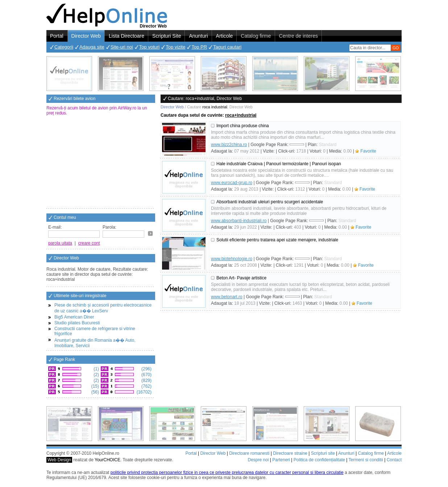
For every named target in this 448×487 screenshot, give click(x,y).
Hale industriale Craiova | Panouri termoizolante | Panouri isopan (279, 164)
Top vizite (175, 47)
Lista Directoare (126, 36)
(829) (146, 380)
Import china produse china (243, 126)
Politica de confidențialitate (319, 460)
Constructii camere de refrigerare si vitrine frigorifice (95, 331)
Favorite (368, 151)
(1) (96, 369)
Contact (394, 460)
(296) (146, 369)
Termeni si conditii (366, 460)
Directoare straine (290, 453)
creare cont (89, 243)
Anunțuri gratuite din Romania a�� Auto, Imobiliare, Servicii (95, 343)
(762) (146, 386)
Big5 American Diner (74, 317)
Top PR (199, 47)
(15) (94, 386)
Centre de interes (298, 36)
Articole (225, 36)
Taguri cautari (227, 47)
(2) (96, 375)
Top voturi (149, 47)
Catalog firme (256, 36)
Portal (57, 36)
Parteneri (281, 460)
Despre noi (258, 460)
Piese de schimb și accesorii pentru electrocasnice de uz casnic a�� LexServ (103, 308)
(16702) (143, 392)
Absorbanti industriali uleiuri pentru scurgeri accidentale (270, 202)
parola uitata (60, 243)
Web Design (59, 460)
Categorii (64, 47)
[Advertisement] (101, 163)
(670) (146, 375)
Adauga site (92, 47)
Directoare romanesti (249, 453)
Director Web (86, 36)
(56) (94, 392)
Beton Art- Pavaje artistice (241, 278)
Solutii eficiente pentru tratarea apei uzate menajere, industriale (277, 240)
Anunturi (198, 36)
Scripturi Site (167, 36)
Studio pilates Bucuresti (77, 323)
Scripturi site (323, 453)
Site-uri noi (122, 47)
